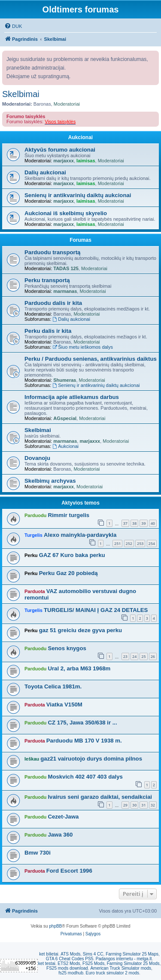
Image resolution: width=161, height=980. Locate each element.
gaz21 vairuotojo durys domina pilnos (91, 759)
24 (134, 656)
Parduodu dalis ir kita (53, 303)
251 (117, 543)
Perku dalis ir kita (48, 331)
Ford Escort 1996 (69, 871)
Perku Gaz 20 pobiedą (68, 573)
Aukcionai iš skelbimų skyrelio (66, 213)
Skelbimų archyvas (50, 481)
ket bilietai (49, 954)
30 (134, 805)
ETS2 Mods (69, 963)
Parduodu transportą (52, 252)
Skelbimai (21, 94)
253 (140, 543)
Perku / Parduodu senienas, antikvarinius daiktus (91, 359)
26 (153, 656)
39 (143, 523)
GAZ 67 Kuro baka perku (72, 555)
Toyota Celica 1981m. (53, 686)
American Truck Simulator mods (121, 968)
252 (129, 543)
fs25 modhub (71, 973)
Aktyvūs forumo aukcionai (60, 150)
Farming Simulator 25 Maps (132, 954)
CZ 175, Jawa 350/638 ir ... (82, 723)
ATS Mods (70, 954)
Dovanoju (37, 458)
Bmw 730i (38, 853)
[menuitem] (13, 26)
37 (125, 523)
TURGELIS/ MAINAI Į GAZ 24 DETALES (96, 610)
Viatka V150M (64, 705)
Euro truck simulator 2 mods (113, 973)
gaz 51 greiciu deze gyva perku (81, 630)
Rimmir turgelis (68, 515)
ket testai (47, 963)
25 (143, 656)
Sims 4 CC (93, 954)
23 (125, 656)
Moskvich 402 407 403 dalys (85, 777)
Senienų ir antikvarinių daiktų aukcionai (78, 195)
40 (153, 523)
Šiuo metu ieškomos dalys (83, 347)
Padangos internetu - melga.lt (124, 959)
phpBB (55, 926)
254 (152, 543)
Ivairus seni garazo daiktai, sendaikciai (100, 797)
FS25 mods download (67, 968)
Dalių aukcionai (45, 172)
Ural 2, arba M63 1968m (79, 668)
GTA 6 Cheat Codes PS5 (70, 959)
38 (134, 523)
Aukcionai (80, 137)
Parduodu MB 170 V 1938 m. (84, 741)
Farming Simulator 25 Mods (133, 963)
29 (125, 805)
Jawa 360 (60, 835)
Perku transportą (47, 280)
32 (153, 805)
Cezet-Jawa (63, 817)
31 (143, 805)
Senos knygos (67, 648)
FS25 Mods (93, 963)
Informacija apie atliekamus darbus (72, 397)
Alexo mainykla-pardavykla (80, 535)
